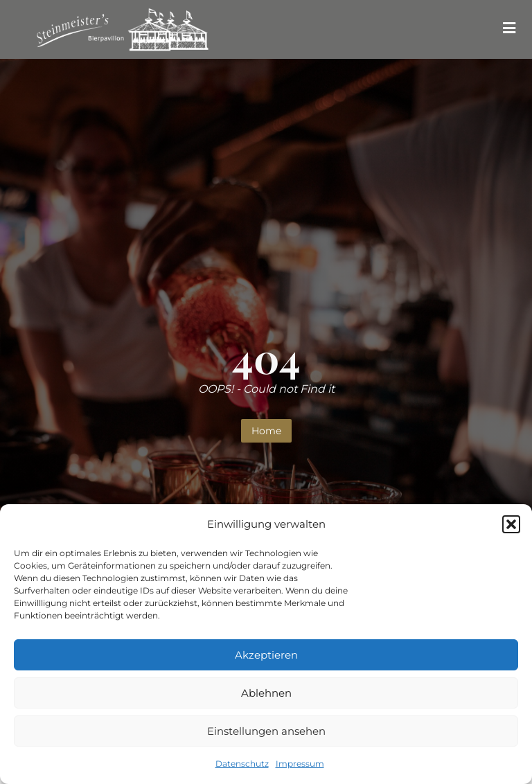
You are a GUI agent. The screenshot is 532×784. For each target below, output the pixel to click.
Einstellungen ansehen (266, 731)
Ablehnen (266, 693)
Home (266, 431)
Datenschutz (242, 764)
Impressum (300, 764)
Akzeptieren (266, 655)
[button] (511, 524)
